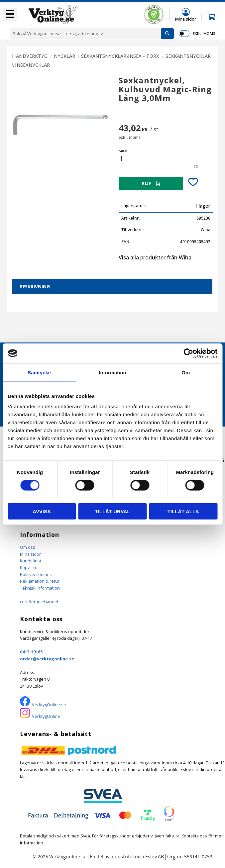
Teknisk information (40, 588)
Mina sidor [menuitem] (186, 19)
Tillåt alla (183, 511)
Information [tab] (112, 372)
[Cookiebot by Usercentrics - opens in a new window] (188, 353)
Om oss (28, 547)
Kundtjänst (31, 561)
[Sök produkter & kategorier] (85, 34)
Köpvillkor (30, 567)
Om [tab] (186, 372)
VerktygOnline (46, 716)
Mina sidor (30, 554)
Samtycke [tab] (39, 372)
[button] (10, 15)
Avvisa (42, 511)
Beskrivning (35, 287)
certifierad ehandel (39, 602)
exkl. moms (204, 33)
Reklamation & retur (40, 581)
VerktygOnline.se (49, 705)
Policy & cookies (36, 574)
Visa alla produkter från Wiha (155, 257)
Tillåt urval (112, 511)
